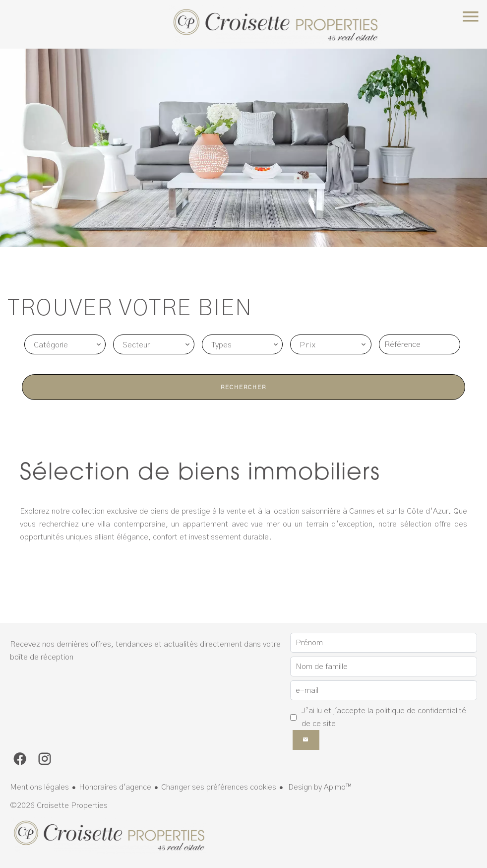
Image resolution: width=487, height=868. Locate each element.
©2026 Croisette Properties (59, 805)
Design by (319, 787)
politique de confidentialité (421, 711)
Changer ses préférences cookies (219, 787)
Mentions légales (39, 787)
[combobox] (65, 344)
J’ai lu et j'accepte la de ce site (384, 717)
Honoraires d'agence (115, 787)
